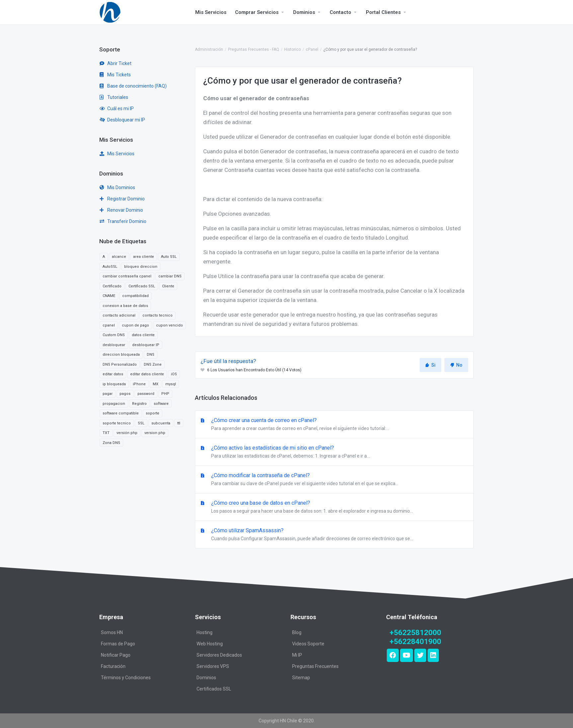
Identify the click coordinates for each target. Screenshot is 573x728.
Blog (297, 632)
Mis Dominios (117, 187)
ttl (179, 423)
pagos (125, 394)
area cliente (144, 257)
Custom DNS (114, 335)
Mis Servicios (117, 154)
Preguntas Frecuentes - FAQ (254, 49)
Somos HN (112, 632)
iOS (174, 374)
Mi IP (297, 655)
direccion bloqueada (121, 355)
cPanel (312, 49)
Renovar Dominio (121, 210)
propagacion (114, 404)
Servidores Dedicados (219, 655)
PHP (165, 394)
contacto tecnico (158, 315)
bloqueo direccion (141, 267)
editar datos (113, 374)
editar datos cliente (147, 374)
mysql (171, 384)
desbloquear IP (146, 345)
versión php (127, 433)
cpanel (109, 325)
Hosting (205, 632)
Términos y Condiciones (126, 678)
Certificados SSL (214, 689)
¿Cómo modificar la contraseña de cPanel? (334, 480)
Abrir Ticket (116, 63)
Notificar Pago (116, 655)
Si (430, 365)
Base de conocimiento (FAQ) (133, 86)
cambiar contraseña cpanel (127, 276)
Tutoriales (114, 97)
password (146, 394)
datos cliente (143, 335)
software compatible (121, 413)
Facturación (113, 666)
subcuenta (161, 423)
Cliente (168, 286)
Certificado (112, 286)
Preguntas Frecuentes (315, 666)
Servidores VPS (213, 666)
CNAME (109, 296)
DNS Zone (153, 364)
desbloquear (114, 345)
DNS (151, 355)
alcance (119, 257)
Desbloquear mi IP (122, 120)
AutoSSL (110, 267)
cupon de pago (135, 325)
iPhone (139, 384)
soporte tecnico (117, 423)
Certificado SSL (142, 286)
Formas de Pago (118, 644)
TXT (106, 433)
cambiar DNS (170, 276)
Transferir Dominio (123, 221)
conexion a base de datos (125, 306)
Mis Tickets (115, 75)
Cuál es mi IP (117, 109)
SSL (141, 423)
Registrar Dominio (122, 199)
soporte (153, 413)
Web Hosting (210, 644)
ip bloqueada (114, 384)
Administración (209, 49)
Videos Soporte (308, 644)
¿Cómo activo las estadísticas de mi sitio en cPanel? (334, 452)
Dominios (206, 678)
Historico (292, 49)
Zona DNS (111, 443)
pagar (108, 394)
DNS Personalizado (120, 364)
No (456, 365)
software (161, 404)
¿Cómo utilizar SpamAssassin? (334, 535)
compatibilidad (135, 296)
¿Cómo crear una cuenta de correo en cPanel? (334, 425)
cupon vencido (169, 325)
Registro (139, 404)
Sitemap (301, 678)
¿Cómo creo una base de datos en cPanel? (334, 507)
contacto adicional (119, 315)
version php (155, 433)
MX (156, 384)
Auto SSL (169, 257)
